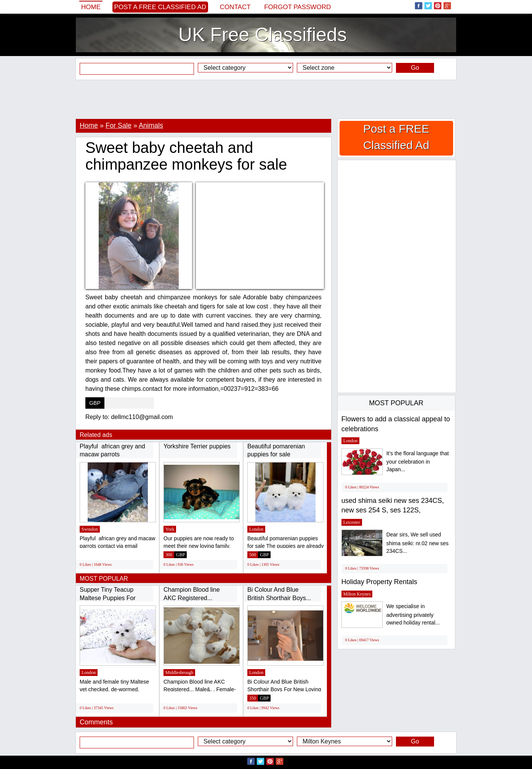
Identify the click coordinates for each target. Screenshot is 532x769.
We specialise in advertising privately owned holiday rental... (413, 614)
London (256, 529)
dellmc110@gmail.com (142, 417)
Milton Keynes (357, 594)
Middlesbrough (179, 673)
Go (415, 68)
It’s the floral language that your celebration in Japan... (418, 462)
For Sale (119, 125)
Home (91, 7)
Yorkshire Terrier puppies (197, 446)
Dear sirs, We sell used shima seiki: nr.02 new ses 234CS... (417, 543)
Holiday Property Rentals (379, 582)
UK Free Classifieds (263, 35)
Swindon (90, 529)
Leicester (352, 522)
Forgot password (297, 7)
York (170, 529)
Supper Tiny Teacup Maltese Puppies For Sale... (108, 598)
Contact (235, 7)
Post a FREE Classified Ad (160, 7)
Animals (151, 125)
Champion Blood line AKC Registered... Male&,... (192, 598)
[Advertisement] (266, 99)
